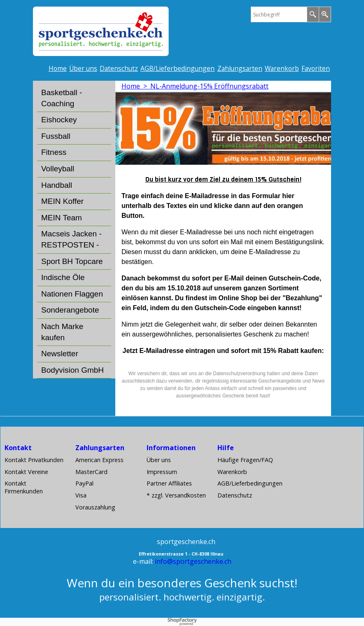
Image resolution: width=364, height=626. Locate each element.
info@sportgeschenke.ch (193, 561)
